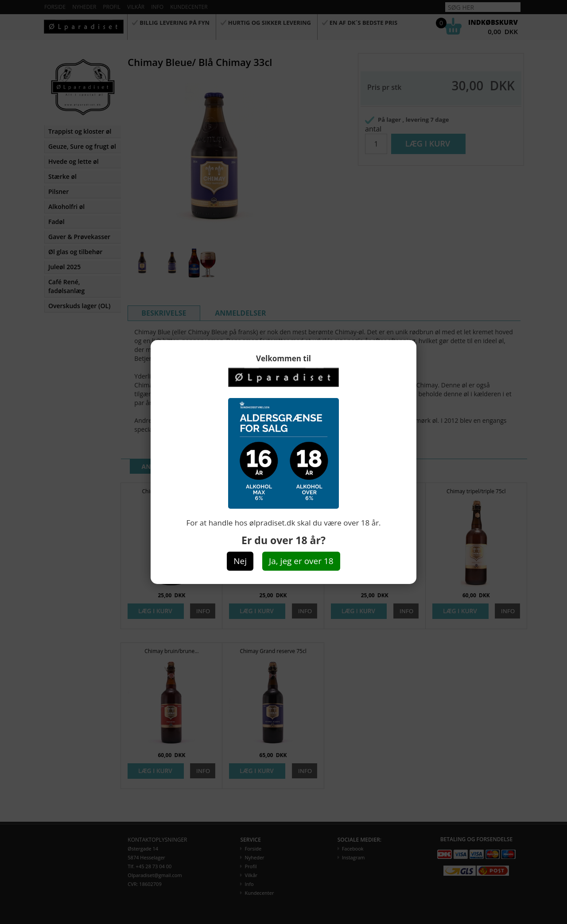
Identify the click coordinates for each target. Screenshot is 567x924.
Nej (240, 561)
